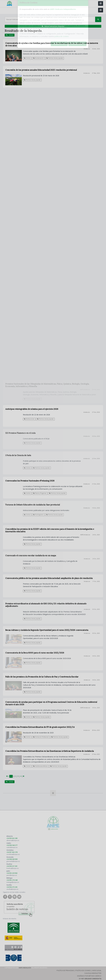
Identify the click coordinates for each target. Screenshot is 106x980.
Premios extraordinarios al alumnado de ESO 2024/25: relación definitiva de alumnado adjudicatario (46, 605)
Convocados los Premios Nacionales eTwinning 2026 (30, 481)
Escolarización (38, 58)
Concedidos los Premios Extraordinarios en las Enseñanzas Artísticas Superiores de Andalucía (50, 751)
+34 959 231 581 (12, 866)
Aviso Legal (97, 970)
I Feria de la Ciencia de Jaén (18, 455)
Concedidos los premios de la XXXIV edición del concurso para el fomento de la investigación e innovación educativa (50, 530)
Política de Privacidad (65, 970)
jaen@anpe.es (12, 875)
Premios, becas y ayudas (55, 58)
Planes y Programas (40, 493)
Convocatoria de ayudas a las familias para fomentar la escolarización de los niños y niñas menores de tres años (52, 44)
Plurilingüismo (38, 515)
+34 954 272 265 (12, 887)
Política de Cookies (83, 970)
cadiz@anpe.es (12, 847)
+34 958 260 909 (12, 859)
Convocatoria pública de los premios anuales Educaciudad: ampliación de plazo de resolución (49, 578)
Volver (10, 35)
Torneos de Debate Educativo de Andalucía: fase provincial (33, 505)
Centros (27, 58)
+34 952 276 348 (12, 880)
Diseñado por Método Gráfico (89, 976)
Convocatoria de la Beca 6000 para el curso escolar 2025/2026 (35, 653)
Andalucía (87, 49)
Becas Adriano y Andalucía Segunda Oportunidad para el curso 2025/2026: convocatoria (47, 630)
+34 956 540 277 (12, 845)
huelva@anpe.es (13, 868)
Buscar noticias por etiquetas (53, 26)
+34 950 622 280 (12, 838)
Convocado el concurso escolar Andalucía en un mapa (31, 556)
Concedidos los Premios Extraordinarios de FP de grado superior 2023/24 (40, 727)
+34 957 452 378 (12, 852)
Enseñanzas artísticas (40, 766)
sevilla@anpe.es (12, 889)
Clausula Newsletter (93, 973)
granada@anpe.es (13, 861)
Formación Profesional (41, 737)
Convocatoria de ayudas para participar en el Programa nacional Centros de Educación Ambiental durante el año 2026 (51, 703)
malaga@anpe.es (13, 882)
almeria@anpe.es (13, 840)
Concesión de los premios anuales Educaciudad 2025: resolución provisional (41, 70)
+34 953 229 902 (12, 873)
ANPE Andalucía (25, 968)
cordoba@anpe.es (13, 854)
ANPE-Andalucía (85, 535)
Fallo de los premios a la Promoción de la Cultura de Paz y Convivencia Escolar (42, 677)
